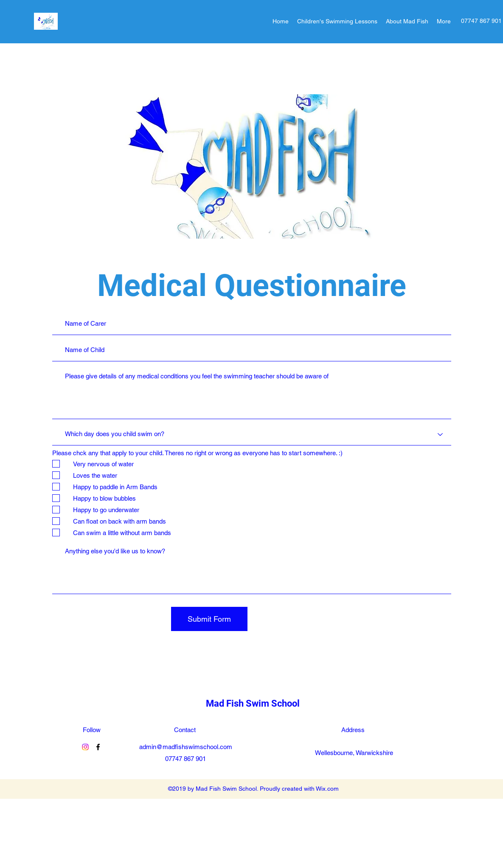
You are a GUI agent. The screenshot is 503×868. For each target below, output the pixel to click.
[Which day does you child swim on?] (252, 434)
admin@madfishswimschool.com (186, 747)
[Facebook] (98, 747)
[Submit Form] (209, 619)
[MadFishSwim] (85, 747)
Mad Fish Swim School (253, 703)
